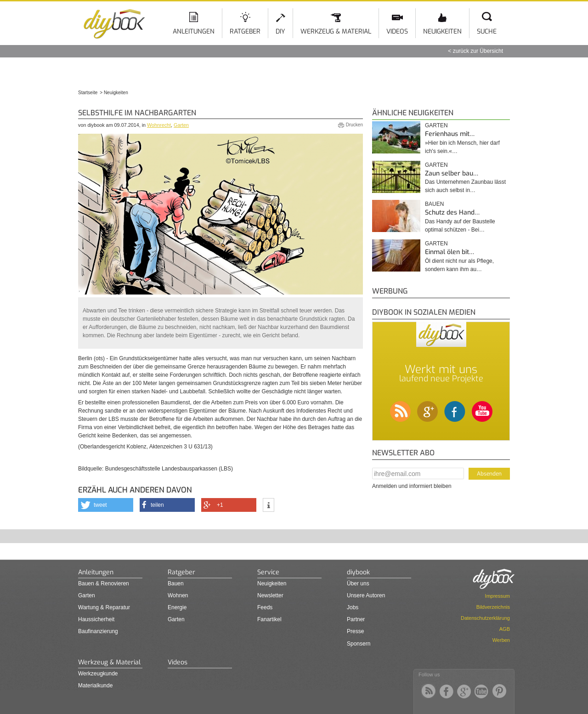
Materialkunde (95, 686)
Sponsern (359, 644)
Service (268, 572)
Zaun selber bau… (452, 173)
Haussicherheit (96, 619)
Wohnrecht (159, 125)
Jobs (353, 607)
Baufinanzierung (98, 631)
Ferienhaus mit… (450, 134)
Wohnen (178, 595)
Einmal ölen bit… (449, 252)
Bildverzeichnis (493, 607)
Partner (356, 619)
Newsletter (270, 595)
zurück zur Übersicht (478, 51)
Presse (355, 631)
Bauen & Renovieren (104, 584)
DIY (280, 31)
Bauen (434, 204)
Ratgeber (245, 31)
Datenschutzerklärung (485, 618)
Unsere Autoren (366, 595)
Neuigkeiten (442, 31)
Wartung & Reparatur (104, 607)
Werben (501, 640)
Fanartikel (269, 619)
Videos (397, 31)
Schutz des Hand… (452, 212)
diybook (358, 572)
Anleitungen (194, 31)
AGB (505, 629)
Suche (487, 31)
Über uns (358, 584)
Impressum (498, 596)
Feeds (265, 607)
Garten (181, 125)
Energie (177, 607)
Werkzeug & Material (336, 31)
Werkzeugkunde (98, 674)
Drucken (354, 125)
